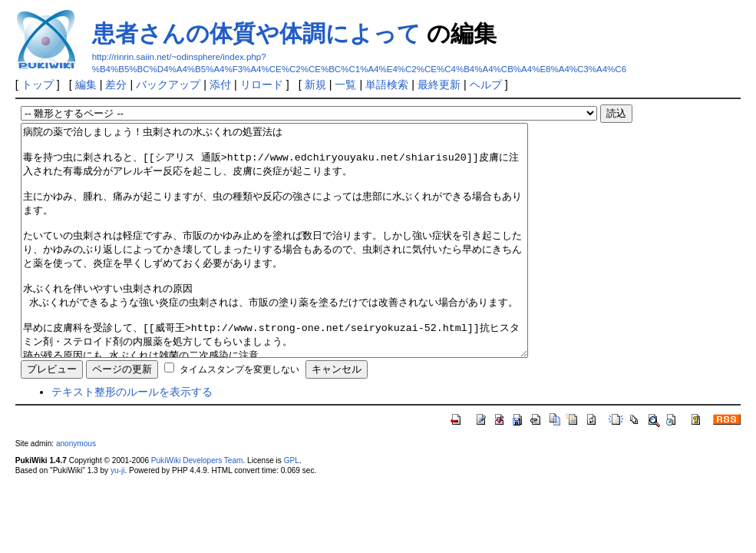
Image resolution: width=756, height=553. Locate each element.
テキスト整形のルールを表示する (132, 438)
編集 (86, 84)
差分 (116, 84)
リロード (262, 84)
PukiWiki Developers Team (197, 507)
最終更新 (439, 84)
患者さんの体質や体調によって (256, 33)
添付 (220, 84)
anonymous (76, 490)
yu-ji (117, 517)
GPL (292, 507)
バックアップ (168, 84)
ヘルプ (486, 84)
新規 (315, 84)
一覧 (345, 84)
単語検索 (387, 84)
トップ (38, 84)
